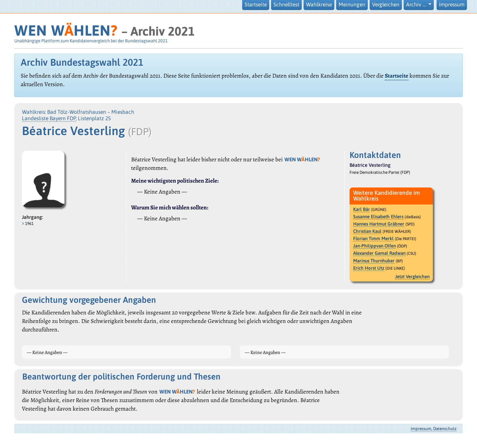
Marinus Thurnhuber (374, 261)
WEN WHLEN (66, 30)
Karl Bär (362, 209)
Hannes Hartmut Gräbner (379, 224)
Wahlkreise (319, 5)
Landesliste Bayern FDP (49, 118)
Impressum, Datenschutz (434, 429)
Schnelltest (286, 5)
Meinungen (352, 5)
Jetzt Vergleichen (412, 276)
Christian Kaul (367, 231)
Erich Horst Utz (369, 268)
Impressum (452, 5)
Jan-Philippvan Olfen (374, 246)
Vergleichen (386, 5)
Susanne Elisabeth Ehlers (378, 217)
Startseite (256, 5)
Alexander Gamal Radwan (379, 253)
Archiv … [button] (417, 5)
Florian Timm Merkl (373, 238)
